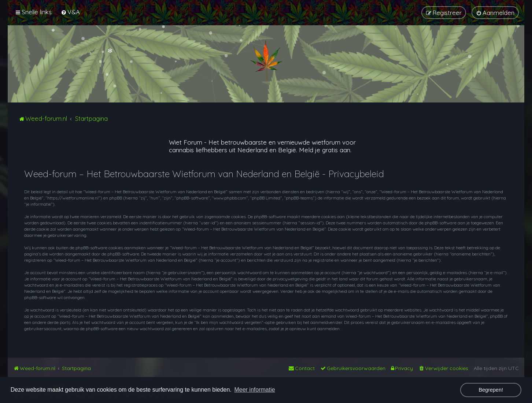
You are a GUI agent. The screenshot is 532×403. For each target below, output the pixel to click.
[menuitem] (70, 12)
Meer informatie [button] (254, 390)
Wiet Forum (186, 142)
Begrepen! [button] (491, 390)
